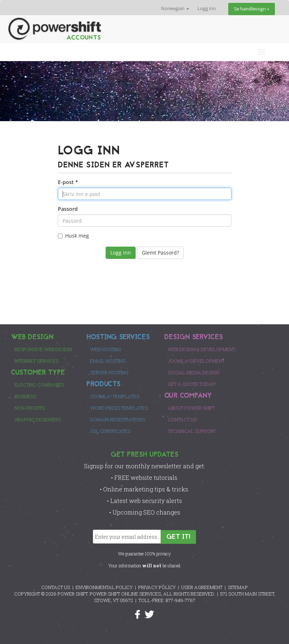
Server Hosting (109, 372)
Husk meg (73, 236)
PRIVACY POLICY (157, 587)
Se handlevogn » (252, 9)
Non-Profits (30, 408)
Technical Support (192, 431)
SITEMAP (238, 587)
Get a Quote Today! (192, 384)
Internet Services (37, 361)
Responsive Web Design (43, 349)
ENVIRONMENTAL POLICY (104, 587)
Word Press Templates (119, 408)
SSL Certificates (110, 431)
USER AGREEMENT (202, 587)
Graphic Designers (38, 419)
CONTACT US (56, 587)
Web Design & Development (201, 349)
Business (25, 396)
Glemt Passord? (160, 253)
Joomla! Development (196, 361)
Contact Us (182, 419)
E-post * (68, 182)
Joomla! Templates (115, 396)
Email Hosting (108, 361)
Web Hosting (106, 349)
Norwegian (175, 8)
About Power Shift (191, 408)
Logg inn (207, 8)
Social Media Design (193, 372)
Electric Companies (39, 385)
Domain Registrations (118, 419)
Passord (68, 209)
